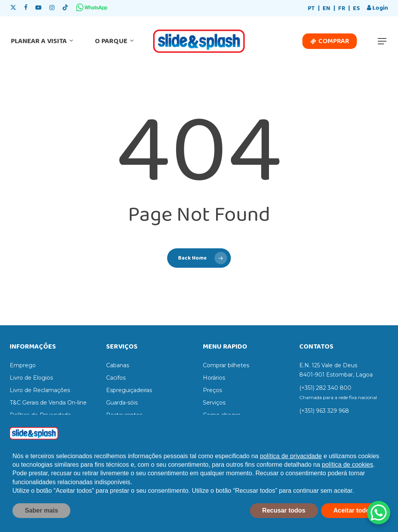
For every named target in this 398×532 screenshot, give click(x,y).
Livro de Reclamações (40, 390)
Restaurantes (124, 415)
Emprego (23, 365)
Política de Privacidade (40, 415)
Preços (212, 390)
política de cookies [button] (347, 481)
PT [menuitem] (311, 8)
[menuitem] (311, 9)
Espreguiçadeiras (129, 390)
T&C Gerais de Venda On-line (48, 403)
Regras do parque (227, 427)
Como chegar (222, 415)
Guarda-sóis (122, 403)
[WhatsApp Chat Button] (379, 513)
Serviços (214, 403)
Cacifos (116, 378)
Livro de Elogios (31, 378)
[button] (382, 41)
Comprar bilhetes (226, 365)
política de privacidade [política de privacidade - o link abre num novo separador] (291, 472)
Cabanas (118, 365)
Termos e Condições (37, 427)
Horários (214, 378)
